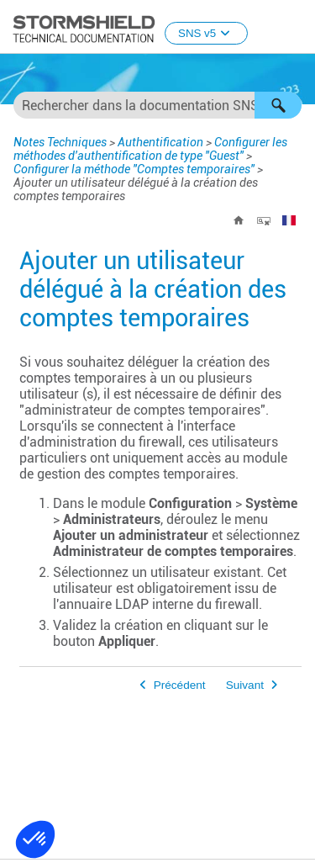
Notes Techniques (60, 142)
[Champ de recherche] (157, 105)
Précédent (180, 685)
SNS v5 (206, 33)
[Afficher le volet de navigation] (295, 28)
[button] (278, 105)
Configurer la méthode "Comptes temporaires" (134, 169)
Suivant (245, 685)
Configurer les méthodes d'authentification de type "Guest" (150, 149)
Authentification (160, 142)
